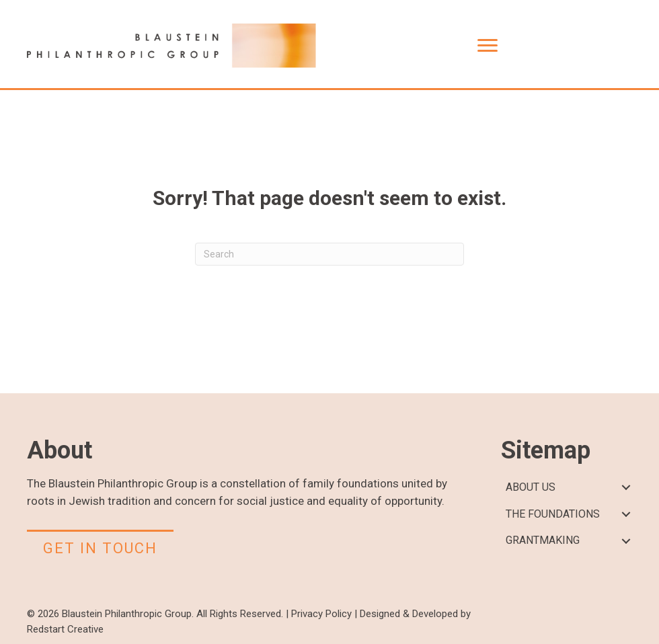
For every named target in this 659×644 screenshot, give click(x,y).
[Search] (329, 254)
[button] (626, 488)
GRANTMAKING (543, 540)
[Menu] (488, 46)
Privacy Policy (321, 614)
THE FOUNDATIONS (553, 514)
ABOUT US (531, 487)
